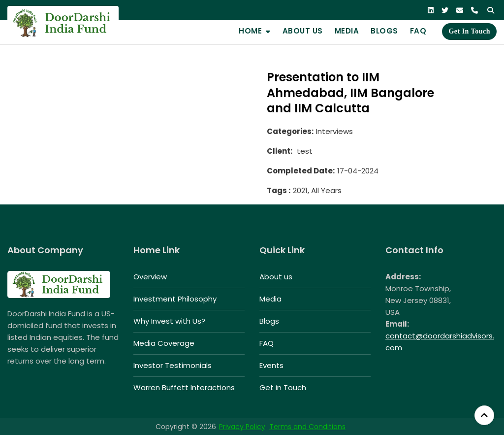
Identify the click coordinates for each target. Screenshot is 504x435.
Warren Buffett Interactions (184, 387)
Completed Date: (301, 171)
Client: (280, 151)
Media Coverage (164, 343)
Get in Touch (469, 31)
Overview (150, 277)
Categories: (290, 131)
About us (303, 31)
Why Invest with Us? (169, 321)
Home (250, 31)
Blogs (384, 31)
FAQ (418, 31)
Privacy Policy (242, 427)
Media (347, 31)
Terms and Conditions (307, 427)
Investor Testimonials (173, 365)
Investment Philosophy (175, 299)
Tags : (279, 190)
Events (271, 365)
